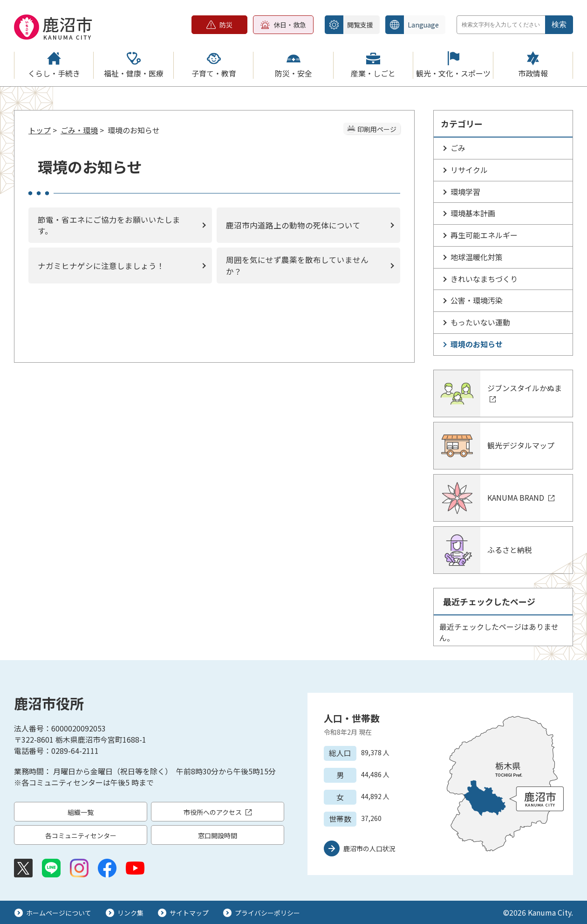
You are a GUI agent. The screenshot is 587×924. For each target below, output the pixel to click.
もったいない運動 (480, 322)
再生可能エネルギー (484, 235)
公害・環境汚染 (477, 300)
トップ (40, 130)
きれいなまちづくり (484, 279)
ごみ (458, 148)
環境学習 (465, 192)
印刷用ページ (377, 129)
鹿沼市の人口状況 (369, 848)
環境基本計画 (473, 213)
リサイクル (469, 170)
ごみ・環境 (79, 130)
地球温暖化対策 (477, 257)
